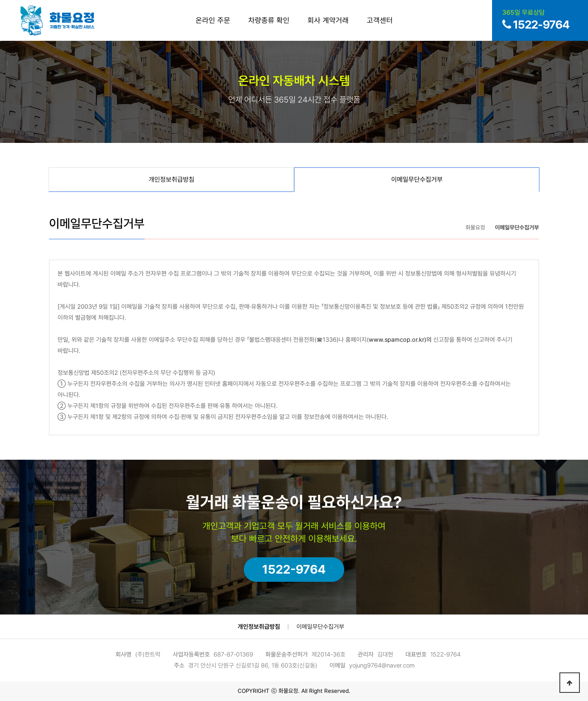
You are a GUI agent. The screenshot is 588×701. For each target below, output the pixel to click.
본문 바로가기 (0, 0)
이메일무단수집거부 (320, 627)
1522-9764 (294, 569)
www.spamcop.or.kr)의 (400, 340)
